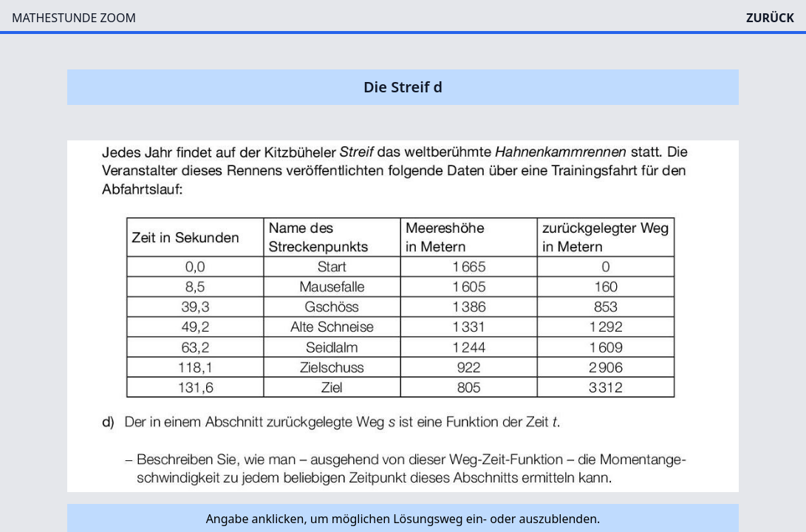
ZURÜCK (770, 18)
